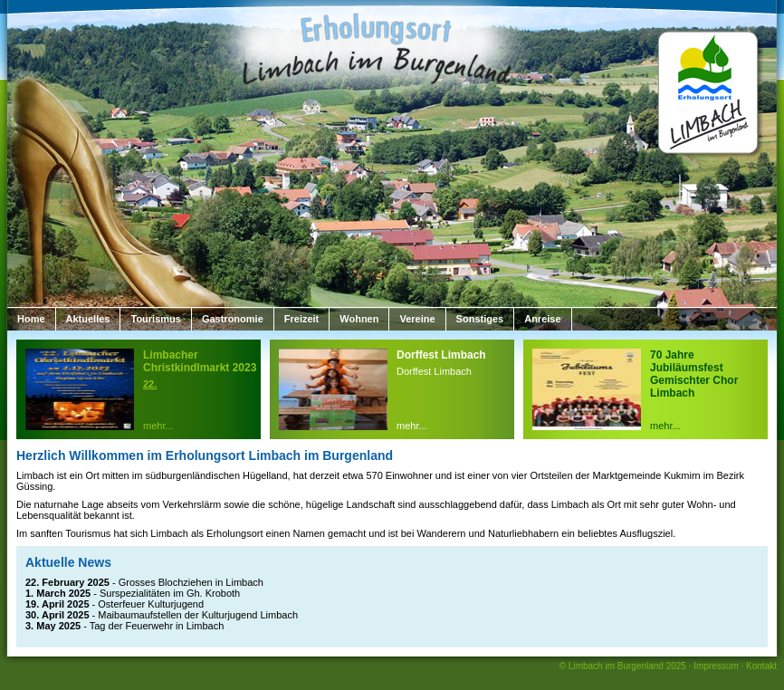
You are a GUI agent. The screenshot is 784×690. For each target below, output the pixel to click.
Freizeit (302, 319)
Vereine (417, 319)
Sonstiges (480, 319)
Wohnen (359, 319)
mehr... (158, 426)
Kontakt (761, 666)
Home (31, 319)
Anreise (542, 319)
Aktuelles (88, 319)
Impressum (716, 666)
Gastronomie (233, 319)
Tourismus (155, 319)
